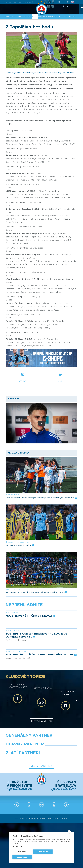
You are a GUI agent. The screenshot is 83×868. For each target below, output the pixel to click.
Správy (35, 17)
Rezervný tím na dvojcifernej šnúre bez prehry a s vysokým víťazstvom (41, 498)
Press (14, 2)
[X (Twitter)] (63, 2)
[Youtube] (68, 2)
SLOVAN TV (65, 17)
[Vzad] (7, 746)
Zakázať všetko (43, 852)
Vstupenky (19, 589)
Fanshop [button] (72, 17)
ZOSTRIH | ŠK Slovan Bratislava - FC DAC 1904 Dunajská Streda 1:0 (36, 665)
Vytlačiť (60, 381)
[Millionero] (60, 794)
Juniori (18, 495)
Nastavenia (22, 852)
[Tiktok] (68, 6)
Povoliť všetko (22, 857)
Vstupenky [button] (18, 17)
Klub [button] (11, 17)
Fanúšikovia (22, 696)
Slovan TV (22, 660)
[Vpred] (76, 746)
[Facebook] (59, 2)
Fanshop (21, 627)
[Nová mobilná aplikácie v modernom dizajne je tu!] (41, 687)
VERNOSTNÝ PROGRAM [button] (53, 17)
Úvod (7, 17)
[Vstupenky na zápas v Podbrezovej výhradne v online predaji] (41, 570)
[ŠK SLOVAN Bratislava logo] (41, 7)
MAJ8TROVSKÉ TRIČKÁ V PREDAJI (30, 631)
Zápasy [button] (29, 17)
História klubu (42, 766)
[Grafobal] (23, 794)
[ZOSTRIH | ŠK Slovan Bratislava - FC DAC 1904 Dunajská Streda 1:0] (41, 651)
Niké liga (19, 542)
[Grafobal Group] (60, 803)
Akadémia (42, 17)
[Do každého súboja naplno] (41, 522)
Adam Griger (25, 542)
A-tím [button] (24, 17)
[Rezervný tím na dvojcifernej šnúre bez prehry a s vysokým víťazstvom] (41, 475)
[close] (69, 832)
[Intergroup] (23, 803)
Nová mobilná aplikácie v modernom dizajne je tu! (41, 699)
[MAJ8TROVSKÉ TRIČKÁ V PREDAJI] (41, 618)
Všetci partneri (41, 811)
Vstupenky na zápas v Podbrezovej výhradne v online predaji (36, 592)
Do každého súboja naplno (20, 545)
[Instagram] (63, 6)
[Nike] (42, 785)
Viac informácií (17, 846)
